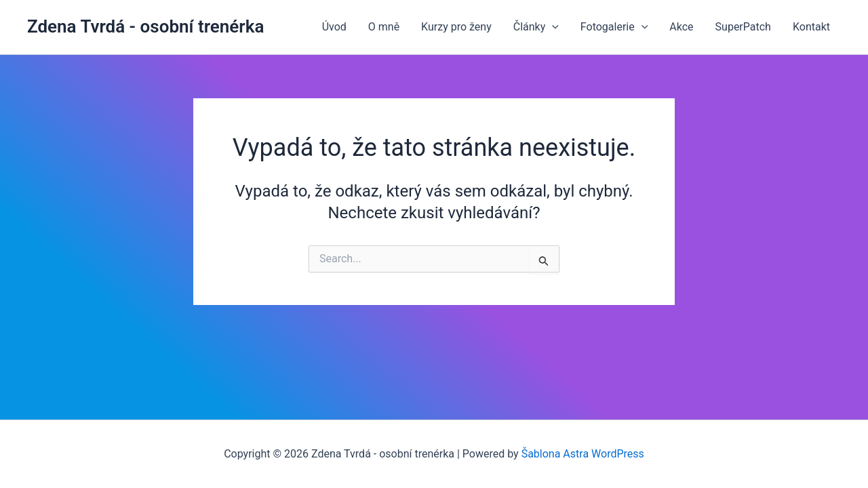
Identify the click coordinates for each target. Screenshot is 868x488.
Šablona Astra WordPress (583, 454)
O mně (384, 27)
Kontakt (811, 27)
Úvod (334, 27)
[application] (552, 27)
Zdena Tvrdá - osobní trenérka (145, 26)
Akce (681, 27)
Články (536, 27)
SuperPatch (743, 27)
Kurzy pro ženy (456, 27)
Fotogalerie (614, 27)
